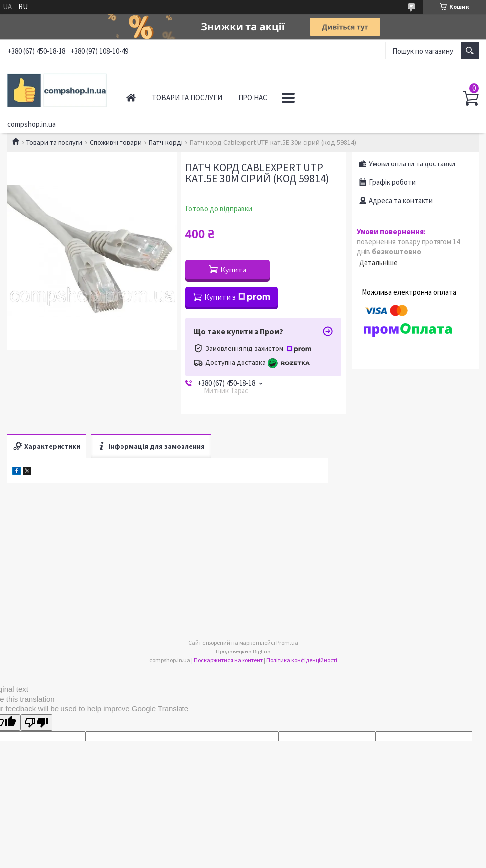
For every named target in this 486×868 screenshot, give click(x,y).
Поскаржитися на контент (228, 660)
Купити (233, 270)
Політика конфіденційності (302, 660)
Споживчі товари (116, 142)
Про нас (253, 97)
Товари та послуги (187, 97)
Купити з (237, 297)
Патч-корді (166, 142)
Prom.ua (287, 642)
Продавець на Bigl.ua (243, 651)
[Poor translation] (36, 723)
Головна (131, 97)
